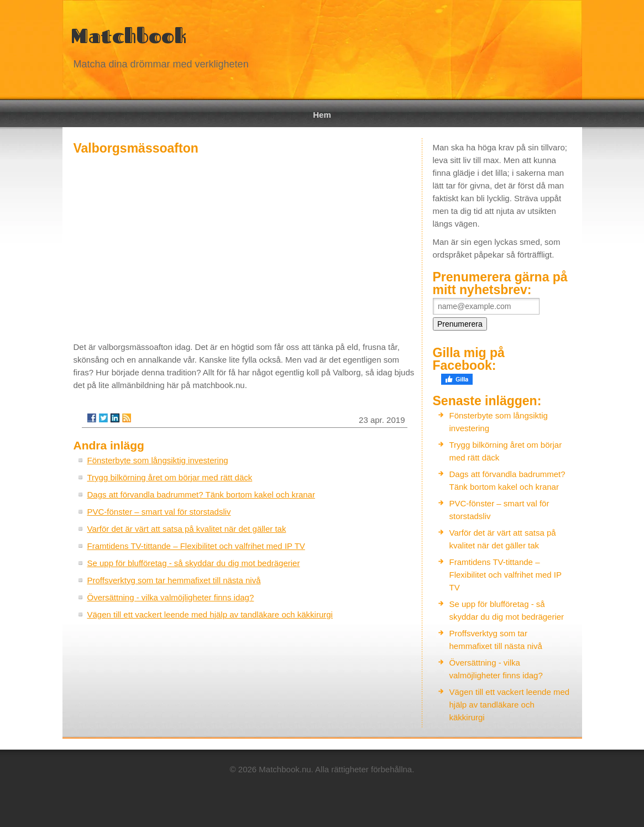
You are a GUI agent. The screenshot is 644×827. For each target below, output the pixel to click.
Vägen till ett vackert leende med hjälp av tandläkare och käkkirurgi (210, 614)
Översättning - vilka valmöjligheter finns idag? (171, 597)
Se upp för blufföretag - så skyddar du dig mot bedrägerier (194, 563)
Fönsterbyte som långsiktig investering (158, 460)
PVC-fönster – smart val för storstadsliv (159, 512)
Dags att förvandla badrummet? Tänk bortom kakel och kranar (201, 494)
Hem (322, 115)
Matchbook (129, 36)
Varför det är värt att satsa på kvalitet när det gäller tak (187, 529)
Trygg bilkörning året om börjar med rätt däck (170, 477)
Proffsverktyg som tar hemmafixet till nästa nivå (174, 580)
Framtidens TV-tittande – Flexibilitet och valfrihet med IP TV (196, 546)
